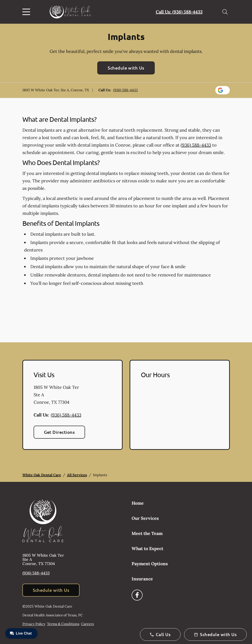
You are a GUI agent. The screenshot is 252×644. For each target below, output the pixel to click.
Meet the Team (147, 533)
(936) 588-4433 (125, 90)
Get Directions (59, 432)
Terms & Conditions (63, 624)
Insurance (142, 579)
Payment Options (150, 564)
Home (138, 503)
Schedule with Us (126, 68)
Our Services (145, 518)
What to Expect (147, 548)
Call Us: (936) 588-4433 (179, 12)
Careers (87, 624)
